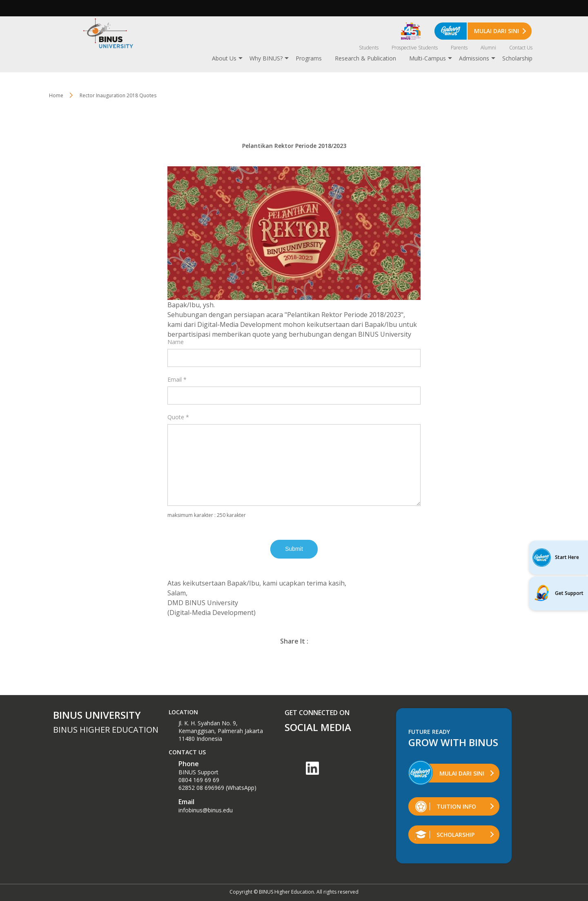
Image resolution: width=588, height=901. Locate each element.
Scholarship (517, 58)
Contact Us (521, 48)
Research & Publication (365, 58)
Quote (178, 417)
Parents (459, 48)
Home (56, 95)
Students (369, 48)
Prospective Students (415, 48)
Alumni (488, 48)
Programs (309, 58)
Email (177, 379)
